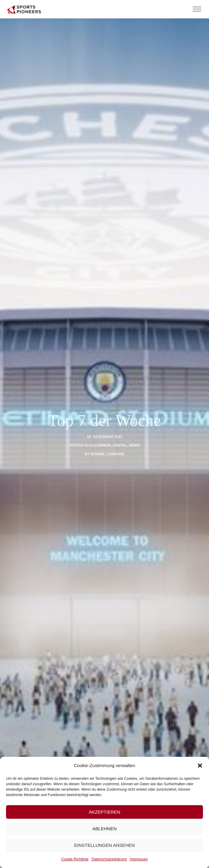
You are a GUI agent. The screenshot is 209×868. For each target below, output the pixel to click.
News (134, 445)
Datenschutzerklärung (109, 859)
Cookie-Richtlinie (75, 859)
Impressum (139, 859)
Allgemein (100, 445)
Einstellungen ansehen (105, 845)
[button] (200, 766)
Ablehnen (105, 829)
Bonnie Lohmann (107, 454)
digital (120, 445)
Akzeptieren (104, 812)
